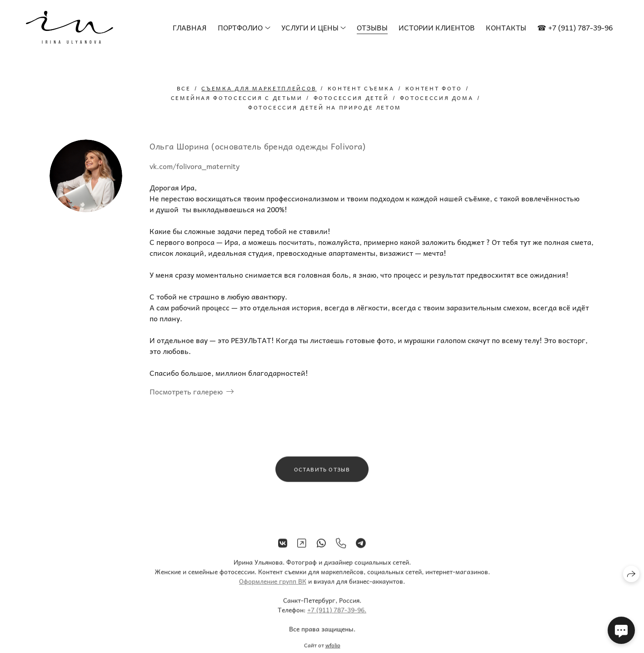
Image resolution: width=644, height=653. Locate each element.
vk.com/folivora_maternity (195, 166)
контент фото (434, 88)
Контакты (506, 27)
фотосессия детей (351, 98)
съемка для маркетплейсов (259, 88)
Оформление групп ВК (273, 585)
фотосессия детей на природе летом (325, 107)
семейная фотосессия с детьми (237, 98)
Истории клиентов (437, 27)
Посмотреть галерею (186, 391)
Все (184, 88)
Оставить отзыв (322, 473)
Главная (190, 27)
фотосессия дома (437, 98)
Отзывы (372, 27)
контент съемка (361, 88)
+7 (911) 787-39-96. (337, 614)
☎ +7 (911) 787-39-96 (575, 27)
